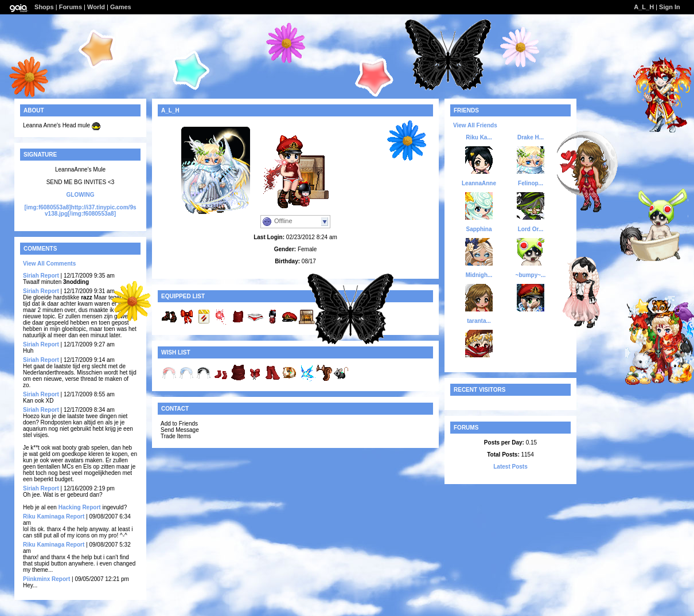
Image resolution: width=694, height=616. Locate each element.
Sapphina (479, 229)
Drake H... (531, 137)
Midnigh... (479, 275)
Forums (71, 7)
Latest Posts (510, 467)
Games (121, 7)
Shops (44, 7)
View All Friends (475, 125)
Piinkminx (37, 579)
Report (50, 276)
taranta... (479, 321)
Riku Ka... (479, 137)
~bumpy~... (531, 275)
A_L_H (644, 7)
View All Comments (49, 264)
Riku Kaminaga (44, 516)
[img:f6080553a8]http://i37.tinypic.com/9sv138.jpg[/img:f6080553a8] (80, 210)
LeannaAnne (479, 183)
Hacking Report (80, 507)
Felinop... (531, 183)
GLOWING (81, 195)
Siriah (31, 276)
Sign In (670, 7)
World (96, 7)
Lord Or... (531, 229)
